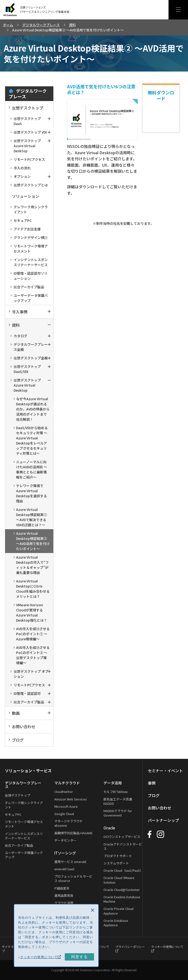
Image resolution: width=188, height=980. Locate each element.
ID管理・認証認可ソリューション (29, 276)
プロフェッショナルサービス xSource (73, 878)
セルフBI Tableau (116, 792)
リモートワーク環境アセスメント (29, 249)
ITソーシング (65, 853)
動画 (14, 713)
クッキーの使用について (41, 957)
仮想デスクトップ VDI (29, 132)
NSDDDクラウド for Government (118, 813)
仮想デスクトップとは (29, 185)
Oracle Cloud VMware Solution (119, 880)
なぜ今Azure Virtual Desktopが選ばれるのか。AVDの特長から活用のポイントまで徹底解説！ (32, 409)
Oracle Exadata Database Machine (122, 899)
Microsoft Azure (66, 806)
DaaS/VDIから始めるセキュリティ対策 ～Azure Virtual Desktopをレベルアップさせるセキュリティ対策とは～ (31, 440)
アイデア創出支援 (26, 229)
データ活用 (113, 783)
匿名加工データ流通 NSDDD (118, 801)
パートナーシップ (164, 820)
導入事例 (18, 312)
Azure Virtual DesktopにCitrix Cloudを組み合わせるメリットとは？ (32, 589)
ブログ (16, 740)
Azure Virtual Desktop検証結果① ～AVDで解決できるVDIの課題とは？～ (30, 517)
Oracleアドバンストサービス (123, 846)
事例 (152, 783)
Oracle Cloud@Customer (122, 890)
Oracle (110, 828)
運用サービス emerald (70, 862)
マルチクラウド (67, 783)
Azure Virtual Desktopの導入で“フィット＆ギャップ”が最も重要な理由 (31, 565)
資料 (72, 25)
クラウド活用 (64, 903)
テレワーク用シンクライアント (29, 209)
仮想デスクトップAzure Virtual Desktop (26, 146)
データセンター (65, 840)
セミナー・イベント (166, 771)
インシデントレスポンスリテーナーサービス (29, 262)
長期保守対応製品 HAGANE (73, 833)
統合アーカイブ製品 (27, 287)
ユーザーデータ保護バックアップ (29, 298)
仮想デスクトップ (26, 108)
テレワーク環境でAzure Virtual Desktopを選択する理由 (30, 493)
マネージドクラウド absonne (69, 823)
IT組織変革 (62, 888)
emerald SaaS (64, 869)
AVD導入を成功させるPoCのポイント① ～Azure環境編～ (32, 634)
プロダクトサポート (118, 856)
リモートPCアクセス (28, 159)
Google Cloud (64, 814)
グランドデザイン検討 (29, 237)
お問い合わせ (22, 726)
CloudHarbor (64, 792)
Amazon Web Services (71, 799)
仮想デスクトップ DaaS (26, 121)
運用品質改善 (64, 895)
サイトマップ (9, 948)
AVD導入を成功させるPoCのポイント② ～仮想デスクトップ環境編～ (32, 655)
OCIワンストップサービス (122, 837)
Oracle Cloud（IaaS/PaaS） (124, 870)
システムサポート (117, 863)
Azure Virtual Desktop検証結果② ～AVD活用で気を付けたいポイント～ (32, 541)
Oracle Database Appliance (116, 923)
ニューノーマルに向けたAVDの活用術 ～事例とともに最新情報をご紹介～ (30, 469)
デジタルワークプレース (41, 25)
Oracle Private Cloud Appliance (119, 911)
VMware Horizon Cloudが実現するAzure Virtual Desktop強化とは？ (30, 612)
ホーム (8, 25)
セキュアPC (21, 220)
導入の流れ (21, 168)
